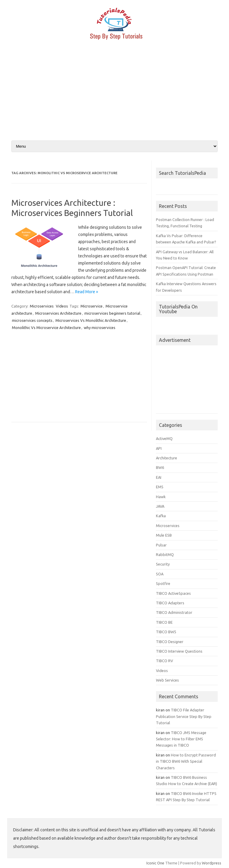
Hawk (161, 497)
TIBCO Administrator (174, 612)
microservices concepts (32, 320)
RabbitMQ (165, 555)
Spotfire (163, 583)
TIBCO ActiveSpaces (173, 593)
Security (163, 564)
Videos (62, 306)
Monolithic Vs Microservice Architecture (46, 328)
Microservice (92, 306)
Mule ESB (164, 535)
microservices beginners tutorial (112, 313)
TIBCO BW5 (166, 632)
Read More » (87, 292)
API (159, 448)
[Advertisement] (114, 93)
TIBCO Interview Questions (179, 651)
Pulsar (161, 545)
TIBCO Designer (170, 642)
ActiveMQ (164, 438)
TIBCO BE (164, 622)
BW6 (160, 467)
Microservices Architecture (58, 313)
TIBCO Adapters (170, 603)
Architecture (167, 458)
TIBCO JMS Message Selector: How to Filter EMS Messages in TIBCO (181, 739)
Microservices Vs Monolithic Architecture (91, 320)
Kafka (161, 516)
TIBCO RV (164, 661)
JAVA (160, 506)
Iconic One (155, 863)
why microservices (100, 328)
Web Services (167, 680)
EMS (160, 487)
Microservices (42, 306)
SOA (160, 574)
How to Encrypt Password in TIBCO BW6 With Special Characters (186, 761)
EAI (159, 477)
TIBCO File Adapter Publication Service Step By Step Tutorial (184, 716)
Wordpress (212, 863)
